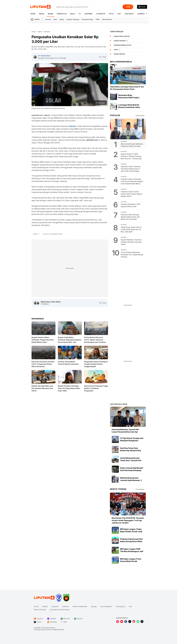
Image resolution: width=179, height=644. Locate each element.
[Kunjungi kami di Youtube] (122, 622)
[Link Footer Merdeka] (52, 619)
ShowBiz (89, 14)
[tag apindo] (36, 234)
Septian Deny (46, 56)
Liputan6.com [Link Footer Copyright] (51, 628)
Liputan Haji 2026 (119, 404)
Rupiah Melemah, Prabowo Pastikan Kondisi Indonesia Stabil (131, 242)
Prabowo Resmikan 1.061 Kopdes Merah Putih (131, 205)
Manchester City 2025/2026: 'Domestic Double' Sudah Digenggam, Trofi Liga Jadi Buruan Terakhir (128, 520)
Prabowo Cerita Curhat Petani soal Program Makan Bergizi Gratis (132, 194)
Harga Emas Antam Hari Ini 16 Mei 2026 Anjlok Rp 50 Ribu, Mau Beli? (131, 229)
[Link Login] (142, 7)
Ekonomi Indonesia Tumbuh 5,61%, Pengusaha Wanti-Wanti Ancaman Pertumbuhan (43, 364)
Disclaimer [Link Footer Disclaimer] (55, 607)
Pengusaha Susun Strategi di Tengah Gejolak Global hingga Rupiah (96, 364)
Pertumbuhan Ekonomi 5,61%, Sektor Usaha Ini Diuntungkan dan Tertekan (95, 340)
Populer (115, 115)
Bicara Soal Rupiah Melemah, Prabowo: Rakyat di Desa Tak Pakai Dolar (132, 146)
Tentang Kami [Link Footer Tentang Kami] (121, 607)
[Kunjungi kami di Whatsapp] (138, 622)
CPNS (98, 19)
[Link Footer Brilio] (65, 622)
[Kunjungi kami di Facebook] (126, 622)
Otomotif (101, 14)
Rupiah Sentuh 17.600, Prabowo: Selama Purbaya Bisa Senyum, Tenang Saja (131, 156)
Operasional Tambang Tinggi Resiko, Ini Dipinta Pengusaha (96, 388)
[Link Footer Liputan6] (44, 598)
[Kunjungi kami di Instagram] (134, 622)
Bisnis (50, 14)
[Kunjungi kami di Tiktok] (142, 622)
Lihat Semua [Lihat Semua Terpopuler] (140, 116)
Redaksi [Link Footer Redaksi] (45, 607)
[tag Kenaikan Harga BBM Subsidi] (53, 234)
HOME (33, 14)
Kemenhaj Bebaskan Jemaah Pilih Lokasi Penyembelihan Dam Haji (125, 431)
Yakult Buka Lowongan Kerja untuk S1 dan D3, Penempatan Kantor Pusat (127, 88)
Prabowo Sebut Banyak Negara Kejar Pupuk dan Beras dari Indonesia (130, 217)
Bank (55, 19)
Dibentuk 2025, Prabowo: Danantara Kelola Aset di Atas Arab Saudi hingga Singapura (131, 170)
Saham (62, 19)
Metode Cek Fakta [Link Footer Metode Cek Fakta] (40, 610)
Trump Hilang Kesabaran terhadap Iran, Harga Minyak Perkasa (132, 255)
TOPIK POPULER (117, 32)
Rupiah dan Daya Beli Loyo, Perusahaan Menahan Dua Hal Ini (42, 388)
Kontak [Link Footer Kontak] (36, 607)
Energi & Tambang (73, 19)
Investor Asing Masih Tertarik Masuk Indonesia (68, 363)
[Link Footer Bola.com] (65, 619)
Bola (73, 14)
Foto (111, 14)
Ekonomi (48, 19)
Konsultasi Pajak (87, 19)
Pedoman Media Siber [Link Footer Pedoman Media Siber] (80, 607)
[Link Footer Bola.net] (79, 619)
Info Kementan (107, 19)
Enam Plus (62, 14)
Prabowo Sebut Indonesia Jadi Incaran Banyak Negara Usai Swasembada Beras (132, 181)
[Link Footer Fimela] (39, 622)
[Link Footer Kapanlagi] (52, 622)
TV (80, 14)
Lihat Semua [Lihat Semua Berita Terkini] (140, 489)
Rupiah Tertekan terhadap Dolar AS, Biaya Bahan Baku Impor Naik (69, 388)
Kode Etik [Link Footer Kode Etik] (65, 607)
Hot (119, 14)
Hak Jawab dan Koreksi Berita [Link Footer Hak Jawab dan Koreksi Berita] (60, 610)
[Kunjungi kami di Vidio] (118, 622)
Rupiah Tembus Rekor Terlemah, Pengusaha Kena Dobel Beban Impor (43, 340)
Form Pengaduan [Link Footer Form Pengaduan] (106, 607)
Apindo (73, 126)
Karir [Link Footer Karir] (131, 607)
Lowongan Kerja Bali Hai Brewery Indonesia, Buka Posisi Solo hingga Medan (129, 107)
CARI (128, 7)
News (42, 14)
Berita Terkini (118, 489)
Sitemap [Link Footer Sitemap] (94, 607)
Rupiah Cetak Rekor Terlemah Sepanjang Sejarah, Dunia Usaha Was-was (70, 340)
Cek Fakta (129, 14)
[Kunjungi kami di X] (130, 622)
